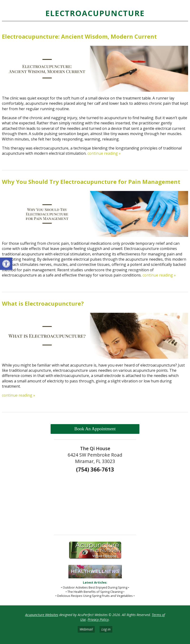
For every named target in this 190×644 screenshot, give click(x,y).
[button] (6, 264)
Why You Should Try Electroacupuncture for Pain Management (91, 182)
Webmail (86, 629)
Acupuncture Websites (42, 615)
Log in (106, 629)
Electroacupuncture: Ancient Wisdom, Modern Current (79, 36)
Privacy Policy (98, 619)
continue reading (104, 153)
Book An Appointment (95, 429)
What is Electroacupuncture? (43, 303)
